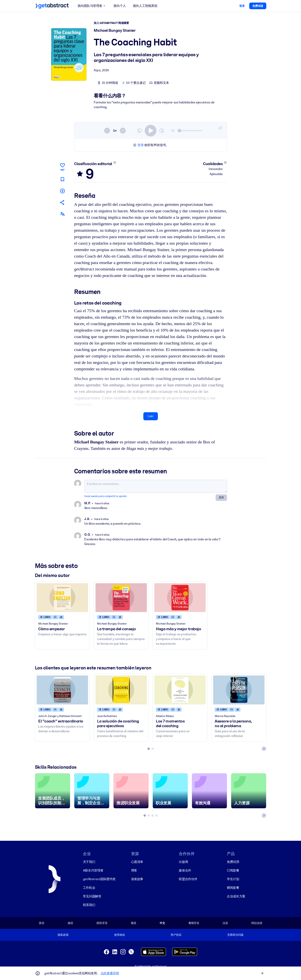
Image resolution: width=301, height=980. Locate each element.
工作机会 (89, 888)
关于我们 (89, 862)
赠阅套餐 (233, 888)
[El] (62, 690)
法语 (225, 923)
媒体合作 (185, 870)
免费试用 (233, 862)
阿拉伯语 (257, 923)
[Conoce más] (115, 163)
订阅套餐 (233, 870)
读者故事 (137, 879)
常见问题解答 (92, 896)
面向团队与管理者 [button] (92, 6)
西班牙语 (102, 923)
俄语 (133, 923)
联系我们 (89, 905)
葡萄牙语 (194, 923)
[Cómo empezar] (62, 598)
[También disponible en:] (62, 214)
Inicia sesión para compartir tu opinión (105, 496)
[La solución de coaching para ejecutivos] (121, 690)
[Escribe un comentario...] (156, 486)
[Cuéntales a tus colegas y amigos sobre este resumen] (62, 202)
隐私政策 (63, 935)
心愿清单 (137, 862)
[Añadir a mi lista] (62, 191)
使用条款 (120, 935)
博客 (134, 870)
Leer (150, 416)
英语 (42, 923)
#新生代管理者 (93, 870)
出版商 (183, 862)
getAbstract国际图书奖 (99, 879)
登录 (140, 145)
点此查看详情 (110, 973)
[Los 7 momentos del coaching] (180, 690)
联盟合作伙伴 (188, 879)
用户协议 (176, 935)
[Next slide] (264, 749)
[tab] (149, 749)
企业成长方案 (236, 896)
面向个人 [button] (120, 6)
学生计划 (233, 879)
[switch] (151, 131)
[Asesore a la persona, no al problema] (239, 690)
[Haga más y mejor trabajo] (180, 598)
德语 (70, 923)
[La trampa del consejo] (121, 598)
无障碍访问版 (235, 935)
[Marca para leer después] (62, 179)
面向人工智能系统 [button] (145, 6)
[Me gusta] (62, 166)
